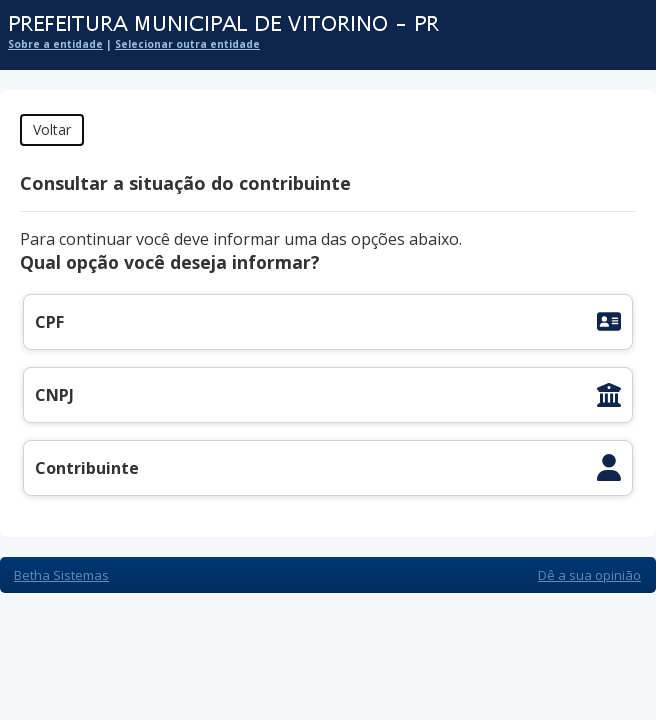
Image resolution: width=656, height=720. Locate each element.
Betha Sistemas (61, 575)
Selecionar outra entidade (187, 44)
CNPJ (54, 395)
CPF (49, 322)
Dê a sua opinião (589, 575)
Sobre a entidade (55, 44)
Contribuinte (87, 468)
